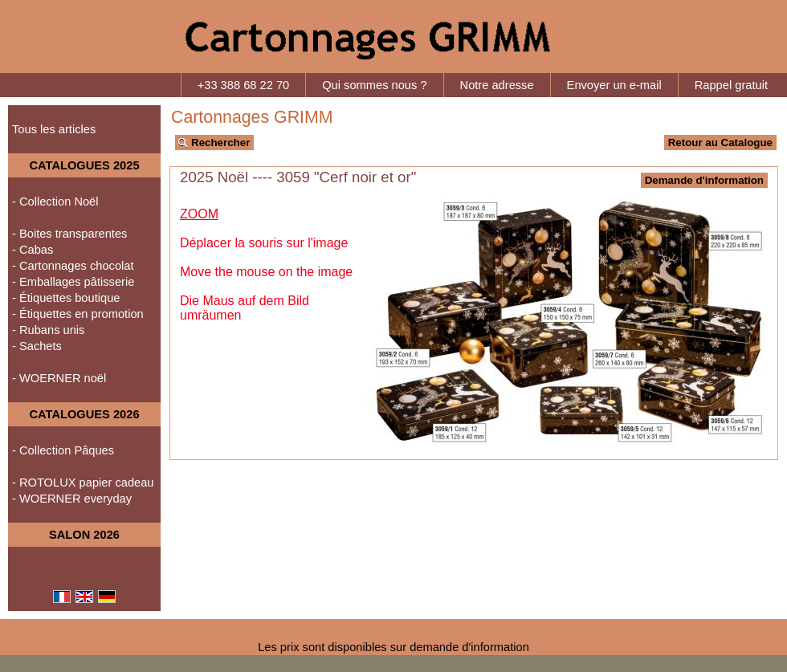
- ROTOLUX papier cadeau (83, 483)
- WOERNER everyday (72, 499)
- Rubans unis (48, 330)
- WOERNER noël (59, 378)
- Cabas (33, 250)
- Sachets (37, 346)
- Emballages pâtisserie (73, 282)
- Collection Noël (55, 202)
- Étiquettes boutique (66, 298)
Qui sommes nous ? (374, 85)
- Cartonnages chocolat (73, 266)
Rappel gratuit (731, 85)
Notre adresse (497, 85)
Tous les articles (54, 129)
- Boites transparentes (69, 234)
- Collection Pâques (63, 450)
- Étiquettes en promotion (78, 314)
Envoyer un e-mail (614, 85)
